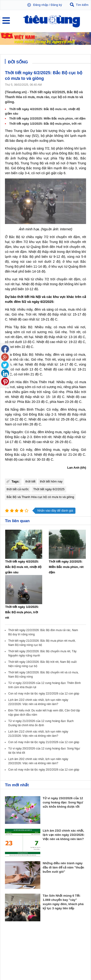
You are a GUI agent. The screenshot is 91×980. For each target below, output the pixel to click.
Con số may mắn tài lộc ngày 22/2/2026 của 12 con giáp (44, 694)
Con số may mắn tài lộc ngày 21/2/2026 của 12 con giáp (44, 742)
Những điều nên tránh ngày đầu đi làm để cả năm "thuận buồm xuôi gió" (63, 867)
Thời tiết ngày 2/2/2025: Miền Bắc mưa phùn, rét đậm (47, 118)
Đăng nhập (41, 5)
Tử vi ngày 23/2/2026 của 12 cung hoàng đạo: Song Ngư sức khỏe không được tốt (63, 802)
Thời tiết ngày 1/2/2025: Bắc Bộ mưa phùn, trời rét (45, 124)
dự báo (10, 136)
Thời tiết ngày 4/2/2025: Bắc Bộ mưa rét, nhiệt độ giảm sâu (23, 567)
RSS (83, 965)
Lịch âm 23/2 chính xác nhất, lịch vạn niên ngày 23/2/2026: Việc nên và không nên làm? (64, 835)
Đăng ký (56, 5)
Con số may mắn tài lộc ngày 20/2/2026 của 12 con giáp (44, 770)
